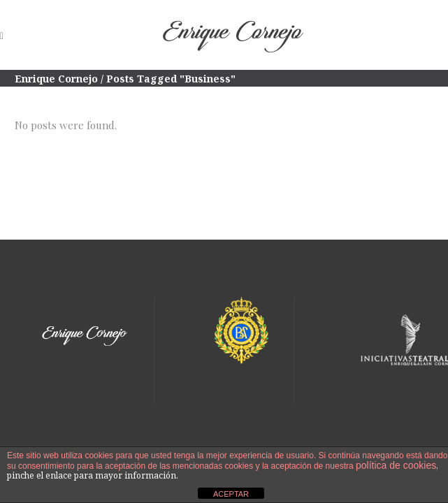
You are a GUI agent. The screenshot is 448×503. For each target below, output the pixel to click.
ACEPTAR (231, 494)
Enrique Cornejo (56, 79)
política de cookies (396, 465)
